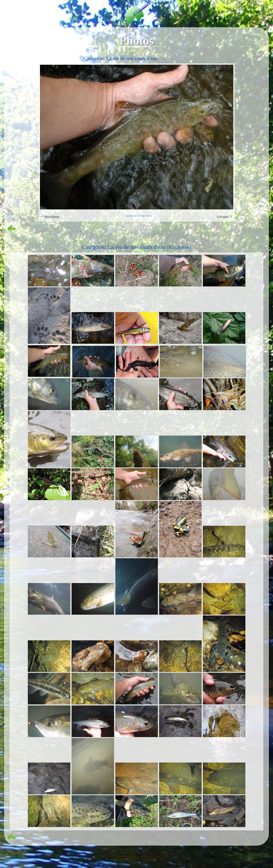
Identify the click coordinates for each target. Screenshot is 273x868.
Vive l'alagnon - (109, 857)
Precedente (50, 216)
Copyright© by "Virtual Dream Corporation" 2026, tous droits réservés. (146, 857)
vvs (116, 857)
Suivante (224, 216)
